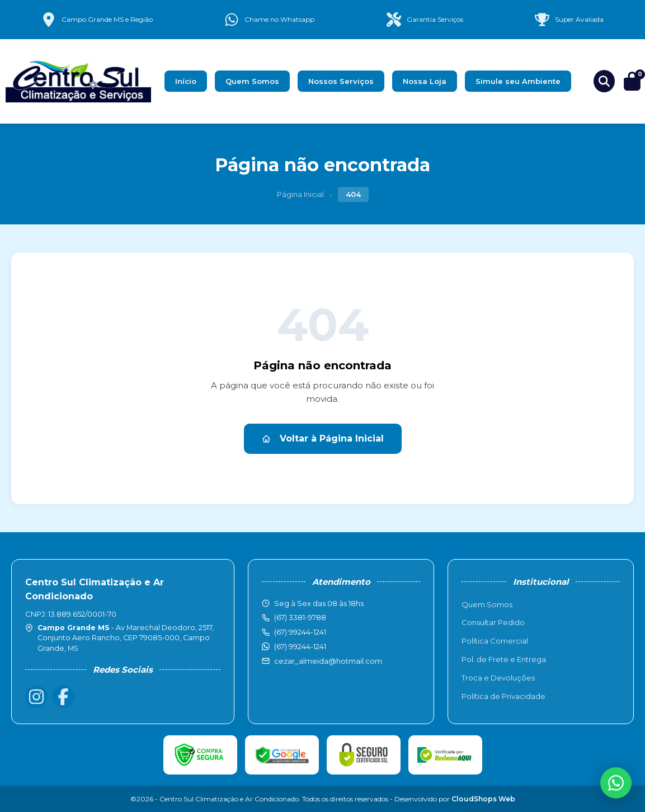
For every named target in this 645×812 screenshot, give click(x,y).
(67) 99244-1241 (300, 646)
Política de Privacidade (503, 696)
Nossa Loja (425, 81)
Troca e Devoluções (498, 678)
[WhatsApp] (616, 783)
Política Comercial (495, 641)
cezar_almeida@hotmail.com (328, 661)
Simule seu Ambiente (518, 81)
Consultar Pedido (493, 622)
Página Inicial (300, 194)
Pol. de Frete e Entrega (504, 659)
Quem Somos (252, 81)
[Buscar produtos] (604, 81)
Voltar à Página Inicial (323, 438)
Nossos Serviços (341, 81)
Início (186, 81)
